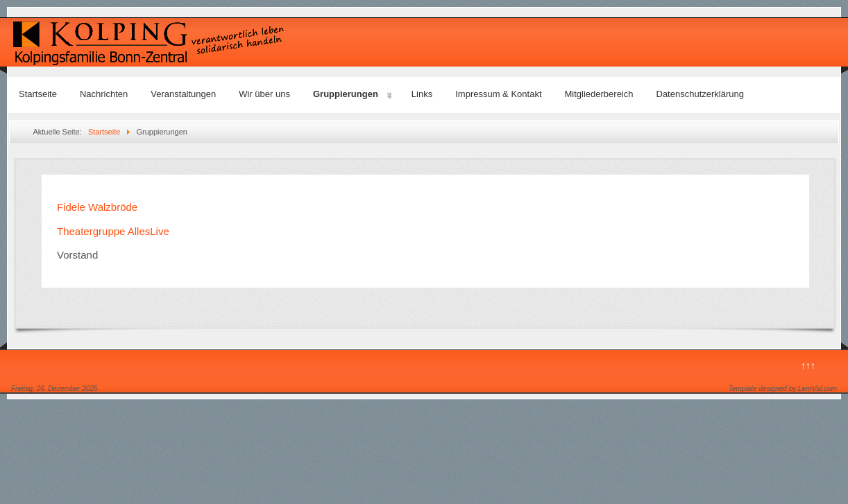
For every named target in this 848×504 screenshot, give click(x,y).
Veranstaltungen (183, 94)
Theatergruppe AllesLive (113, 231)
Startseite (38, 94)
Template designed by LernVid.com (783, 389)
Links (422, 94)
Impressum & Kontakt (498, 94)
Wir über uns (264, 94)
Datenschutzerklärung (700, 94)
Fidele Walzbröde (97, 207)
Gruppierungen (346, 94)
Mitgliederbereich (599, 94)
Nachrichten (104, 94)
